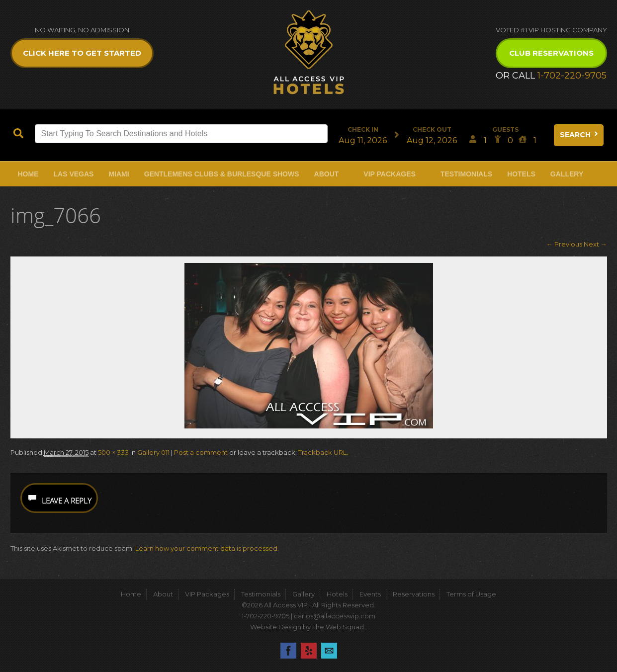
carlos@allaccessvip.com (335, 616)
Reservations (414, 594)
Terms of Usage (471, 594)
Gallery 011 (153, 452)
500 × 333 (113, 452)
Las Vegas (74, 174)
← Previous (564, 244)
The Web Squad (339, 627)
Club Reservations (551, 53)
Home (28, 174)
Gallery (567, 174)
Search (580, 135)
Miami (119, 174)
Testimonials (466, 174)
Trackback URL (322, 452)
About (327, 174)
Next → (595, 244)
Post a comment (201, 452)
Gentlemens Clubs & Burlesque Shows (222, 174)
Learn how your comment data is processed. (207, 548)
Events (370, 594)
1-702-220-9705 (572, 76)
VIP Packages (390, 174)
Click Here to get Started (82, 53)
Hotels (521, 174)
